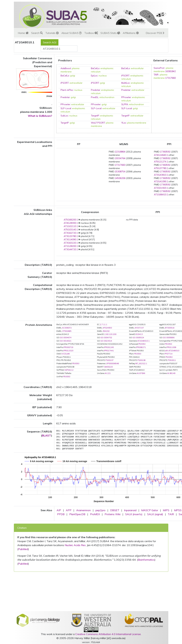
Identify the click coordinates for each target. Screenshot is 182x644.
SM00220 (108, 367)
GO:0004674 (66, 338)
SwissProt (159, 68)
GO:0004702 (106, 338)
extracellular (137, 68)
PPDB (61, 514)
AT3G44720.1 (71, 249)
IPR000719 (68, 347)
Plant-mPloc (67, 90)
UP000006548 (113, 364)
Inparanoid (130, 510)
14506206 (120, 178)
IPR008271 (141, 347)
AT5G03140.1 (71, 230)
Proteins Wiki (113, 514)
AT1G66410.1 (161, 194)
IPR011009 (171, 347)
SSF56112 (69, 370)
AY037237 (139, 328)
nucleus (103, 76)
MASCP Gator (150, 510)
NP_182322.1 (141, 364)
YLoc (124, 123)
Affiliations (131, 33)
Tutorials (52, 33)
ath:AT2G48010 (172, 351)
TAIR (156, 75)
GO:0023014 (106, 341)
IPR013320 (68, 351)
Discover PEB (155, 33)
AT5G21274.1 (161, 162)
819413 (139, 334)
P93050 (142, 344)
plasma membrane (137, 123)
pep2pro (100, 510)
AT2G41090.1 (161, 181)
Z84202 (106, 331)
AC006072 (67, 328)
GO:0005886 (169, 338)
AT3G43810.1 (161, 175)
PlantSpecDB (77, 514)
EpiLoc (94, 76)
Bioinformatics (146, 560)
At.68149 (171, 373)
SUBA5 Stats (110, 33)
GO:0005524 (138, 338)
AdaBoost (66, 68)
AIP (59, 510)
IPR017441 (109, 351)
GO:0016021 (66, 341)
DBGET (115, 510)
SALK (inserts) (134, 514)
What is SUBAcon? (40, 116)
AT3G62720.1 (71, 233)
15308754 (120, 172)
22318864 (120, 152)
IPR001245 (109, 347)
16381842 (170, 71)
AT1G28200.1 (71, 246)
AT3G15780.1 (71, 236)
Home (23, 33)
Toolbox (91, 33)
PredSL (95, 97)
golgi (73, 76)
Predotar (96, 90)
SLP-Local (66, 108)
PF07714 (168, 354)
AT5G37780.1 (161, 168)
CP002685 (67, 331)
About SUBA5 (72, 33)
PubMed (23, 549)
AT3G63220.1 (71, 243)
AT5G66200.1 (71, 220)
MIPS (166, 510)
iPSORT (125, 76)
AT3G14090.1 (71, 239)
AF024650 (107, 328)
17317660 (170, 78)
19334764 (120, 158)
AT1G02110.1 (71, 226)
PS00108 (141, 360)
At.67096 (141, 373)
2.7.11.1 (104, 324)
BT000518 (170, 328)
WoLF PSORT (98, 123)
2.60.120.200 (110, 334)
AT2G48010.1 (143, 341)
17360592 (165, 152)
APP (69, 510)
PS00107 (109, 360)
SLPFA (125, 104)
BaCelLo (95, 68)
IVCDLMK (66, 354)
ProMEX (95, 514)
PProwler (126, 97)
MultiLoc (126, 83)
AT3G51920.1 (161, 188)
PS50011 (172, 360)
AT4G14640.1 (161, 155)
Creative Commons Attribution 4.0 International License (108, 634)
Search (37, 33)
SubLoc (64, 116)
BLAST (47, 435)
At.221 (108, 373)
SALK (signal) (155, 514)
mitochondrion (107, 97)
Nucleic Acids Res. (75, 545)
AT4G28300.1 (71, 223)
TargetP (95, 116)
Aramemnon (83, 510)
